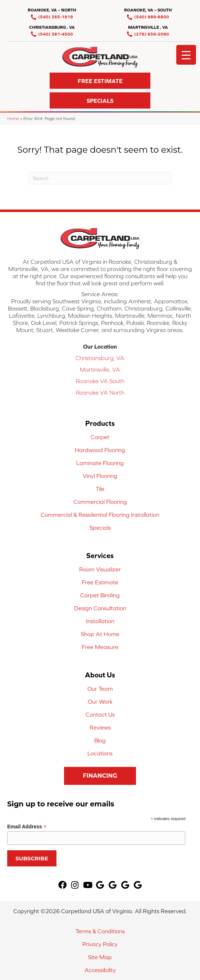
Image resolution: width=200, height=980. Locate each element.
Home (13, 118)
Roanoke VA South (100, 381)
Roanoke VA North (100, 392)
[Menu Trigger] (186, 55)
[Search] (100, 178)
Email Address (27, 827)
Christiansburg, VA (100, 358)
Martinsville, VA (100, 369)
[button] (100, 81)
